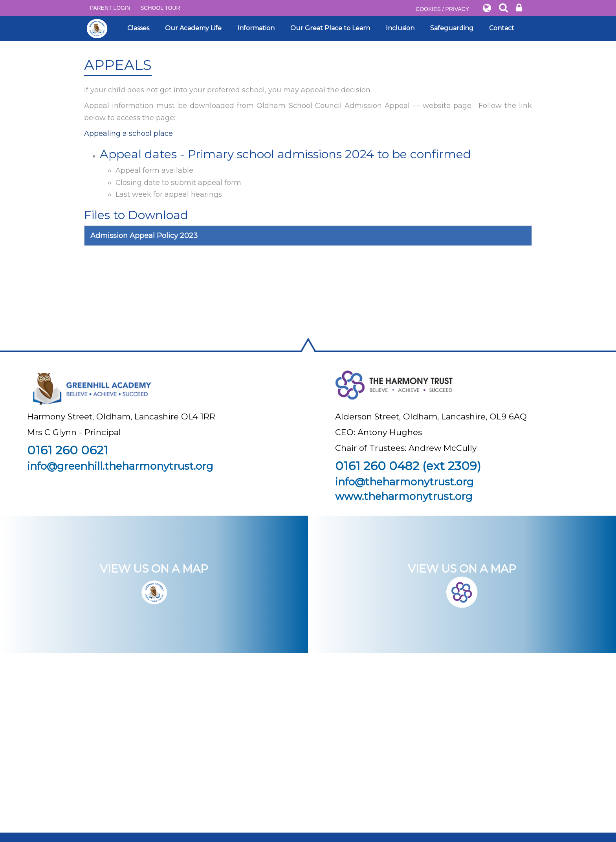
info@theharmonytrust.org (404, 482)
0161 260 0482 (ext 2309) (408, 466)
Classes (138, 28)
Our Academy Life (193, 28)
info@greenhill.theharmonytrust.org (120, 466)
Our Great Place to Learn (330, 28)
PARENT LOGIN (110, 8)
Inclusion (400, 28)
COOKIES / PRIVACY (442, 9)
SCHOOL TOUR (160, 8)
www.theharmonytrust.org (404, 496)
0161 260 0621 (68, 450)
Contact (502, 28)
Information (256, 28)
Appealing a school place (128, 134)
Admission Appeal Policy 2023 (144, 236)
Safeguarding (452, 28)
